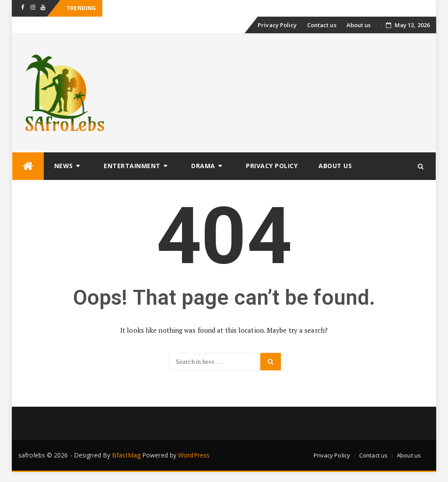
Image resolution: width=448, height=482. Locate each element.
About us (359, 25)
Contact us (322, 25)
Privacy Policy (277, 25)
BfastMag (126, 455)
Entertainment (132, 166)
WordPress (194, 455)
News (64, 166)
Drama (203, 166)
